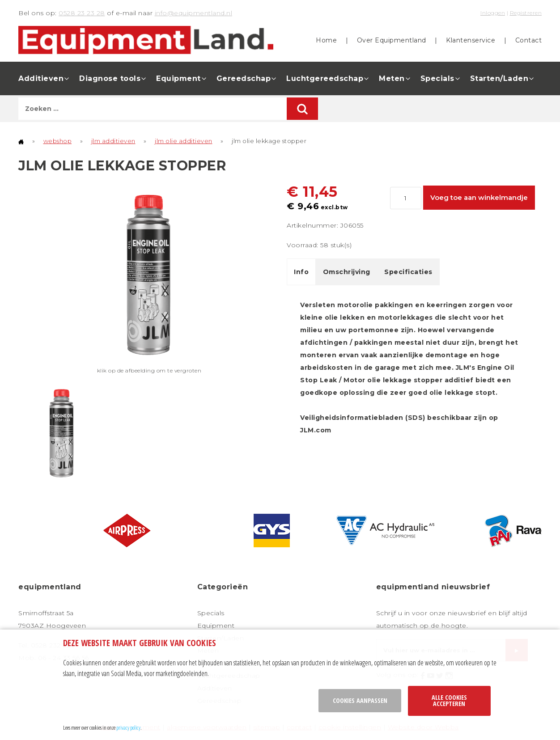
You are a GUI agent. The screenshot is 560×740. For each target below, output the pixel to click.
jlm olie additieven (184, 141)
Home (326, 40)
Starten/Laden (499, 78)
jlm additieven (113, 141)
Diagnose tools (110, 78)
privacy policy (128, 727)
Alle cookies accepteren (449, 700)
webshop (58, 141)
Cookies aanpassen (360, 700)
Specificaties (408, 272)
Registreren (526, 13)
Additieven (41, 78)
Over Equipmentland (392, 40)
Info (301, 272)
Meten (392, 78)
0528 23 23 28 (82, 13)
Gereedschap (244, 78)
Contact (529, 40)
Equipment (178, 78)
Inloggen (493, 13)
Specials (437, 78)
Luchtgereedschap (325, 78)
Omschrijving (347, 272)
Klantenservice (471, 40)
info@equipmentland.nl (194, 13)
